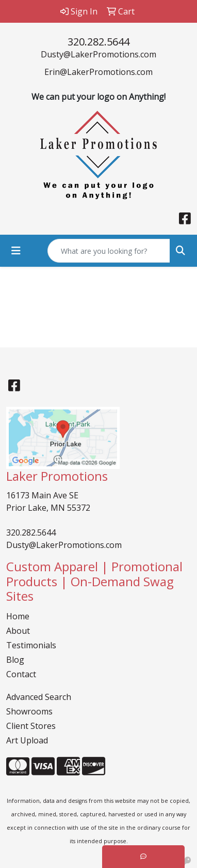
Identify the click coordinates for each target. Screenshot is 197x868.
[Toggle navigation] (16, 251)
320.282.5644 (98, 42)
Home (18, 616)
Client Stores (31, 726)
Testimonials (31, 645)
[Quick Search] (109, 251)
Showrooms (29, 711)
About (18, 631)
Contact (21, 674)
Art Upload (27, 740)
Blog (15, 660)
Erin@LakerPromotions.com (98, 72)
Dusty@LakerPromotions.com (98, 54)
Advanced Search (39, 697)
